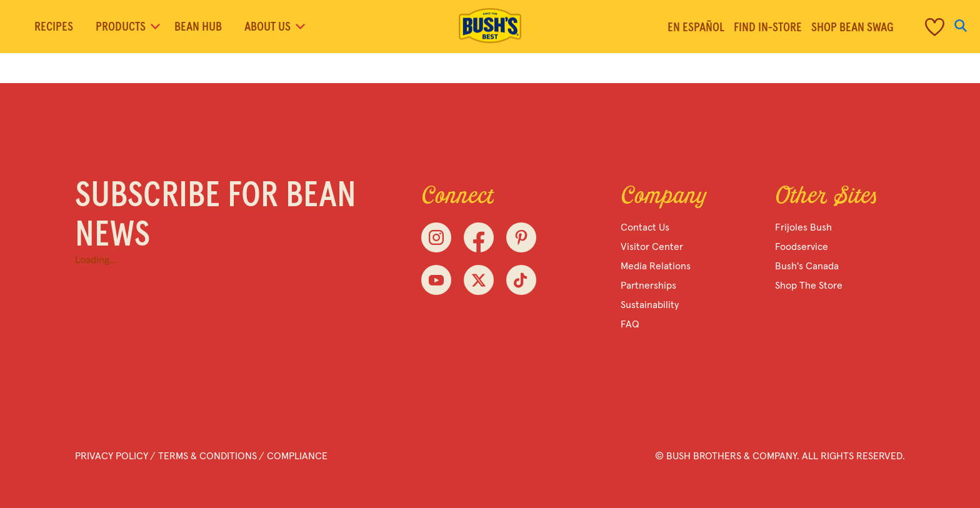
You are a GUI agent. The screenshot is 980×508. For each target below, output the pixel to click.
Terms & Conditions (207, 456)
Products (127, 27)
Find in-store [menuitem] (768, 27)
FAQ (630, 324)
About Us (274, 27)
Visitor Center (652, 247)
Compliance (297, 456)
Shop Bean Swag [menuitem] (852, 27)
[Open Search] (961, 27)
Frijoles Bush (803, 227)
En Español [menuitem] (696, 27)
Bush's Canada (807, 266)
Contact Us (645, 227)
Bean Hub (198, 27)
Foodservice (802, 247)
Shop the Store (809, 286)
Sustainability (650, 305)
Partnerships (648, 286)
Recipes (54, 27)
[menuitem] (919, 27)
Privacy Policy (112, 456)
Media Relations (656, 266)
